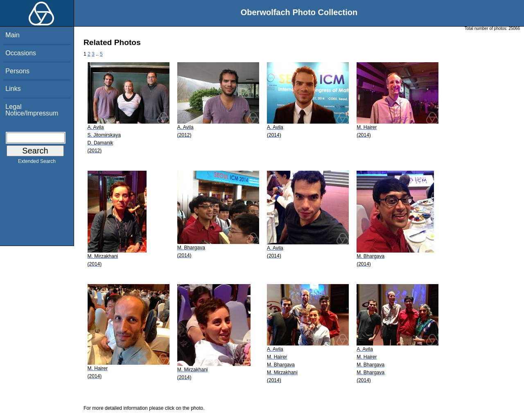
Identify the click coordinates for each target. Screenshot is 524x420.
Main (12, 35)
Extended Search (37, 163)
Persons (17, 71)
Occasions (21, 53)
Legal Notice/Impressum (32, 110)
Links (13, 89)
